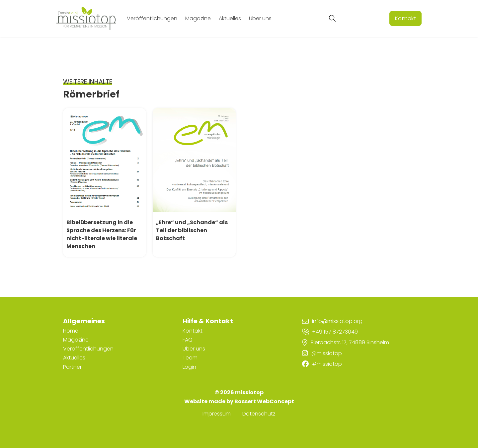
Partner (72, 367)
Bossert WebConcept (264, 401)
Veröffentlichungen (152, 18)
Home (71, 331)
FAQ (188, 340)
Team (190, 358)
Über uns (260, 18)
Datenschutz (259, 414)
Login (189, 367)
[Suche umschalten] (332, 18)
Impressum (217, 414)
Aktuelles (230, 18)
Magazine (198, 18)
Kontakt (406, 18)
